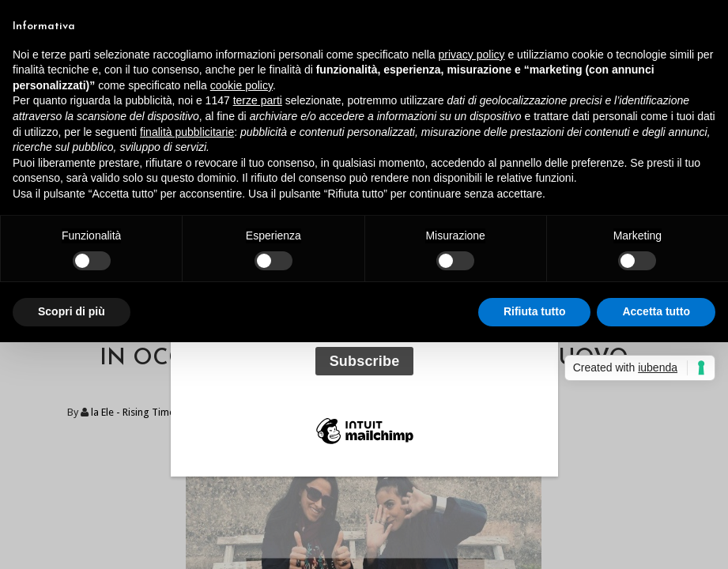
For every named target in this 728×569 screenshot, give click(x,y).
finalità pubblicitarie (187, 132)
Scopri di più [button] (72, 311)
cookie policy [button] (241, 85)
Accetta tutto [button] (656, 311)
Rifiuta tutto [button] (535, 311)
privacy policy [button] (472, 55)
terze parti (258, 100)
